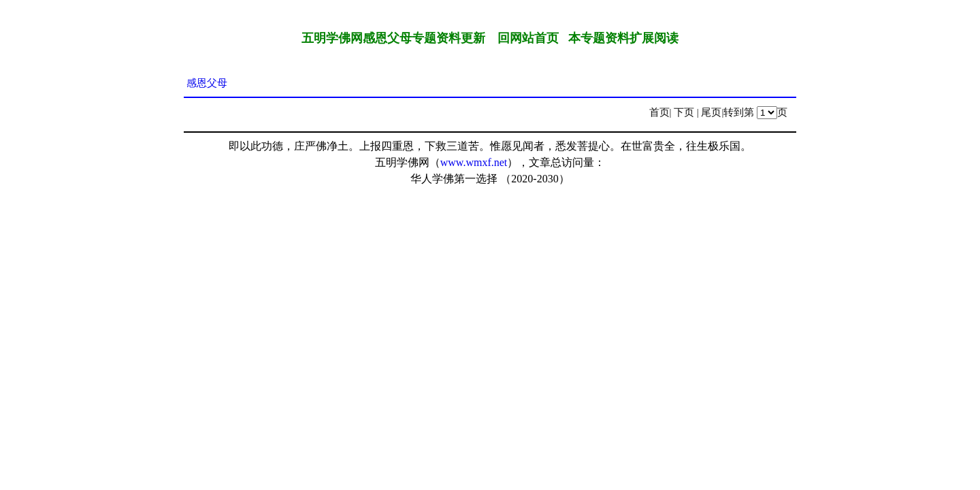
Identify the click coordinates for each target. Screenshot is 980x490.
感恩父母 (207, 83)
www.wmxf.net (474, 162)
